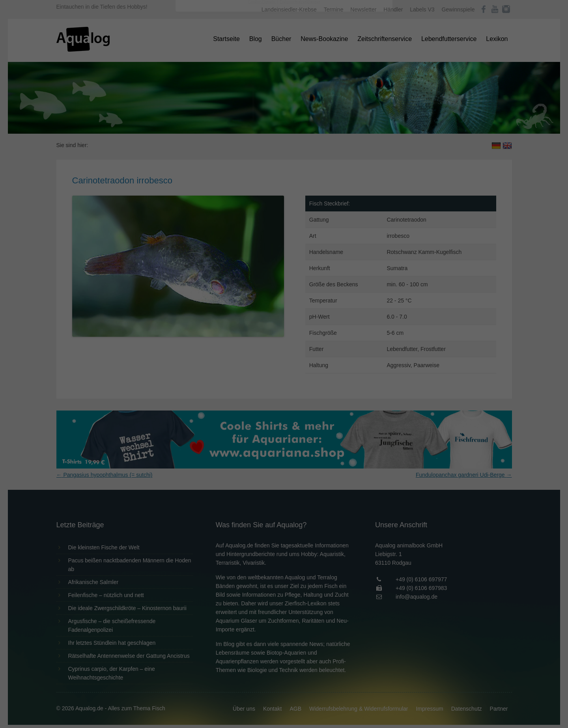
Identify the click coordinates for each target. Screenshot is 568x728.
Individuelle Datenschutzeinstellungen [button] (284, 201)
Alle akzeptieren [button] (284, 155)
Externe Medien (357, 127)
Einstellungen (198, 108)
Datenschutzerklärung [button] (300, 218)
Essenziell (199, 127)
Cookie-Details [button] (262, 218)
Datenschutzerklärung (234, 101)
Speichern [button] (284, 178)
